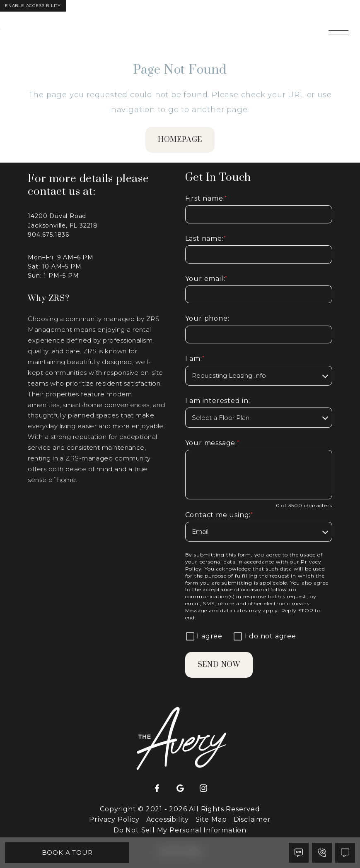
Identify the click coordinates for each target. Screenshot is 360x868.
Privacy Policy (114, 819)
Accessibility (168, 819)
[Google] (180, 789)
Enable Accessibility (33, 6)
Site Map (211, 819)
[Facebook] (157, 789)
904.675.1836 (48, 235)
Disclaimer (252, 819)
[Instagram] (203, 789)
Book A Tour (67, 852)
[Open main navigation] (338, 32)
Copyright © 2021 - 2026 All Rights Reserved (180, 809)
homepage (180, 140)
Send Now (219, 665)
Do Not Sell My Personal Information (180, 830)
